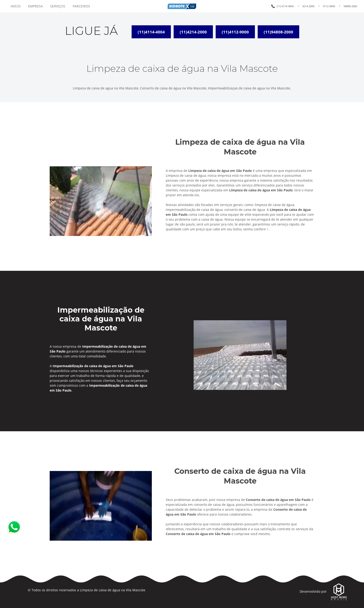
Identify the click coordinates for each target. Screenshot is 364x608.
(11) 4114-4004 (285, 6)
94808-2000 (350, 6)
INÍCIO (16, 6)
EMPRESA (35, 6)
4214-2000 (308, 6)
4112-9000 (329, 6)
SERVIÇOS (58, 6)
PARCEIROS (81, 6)
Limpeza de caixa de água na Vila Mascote (113, 590)
